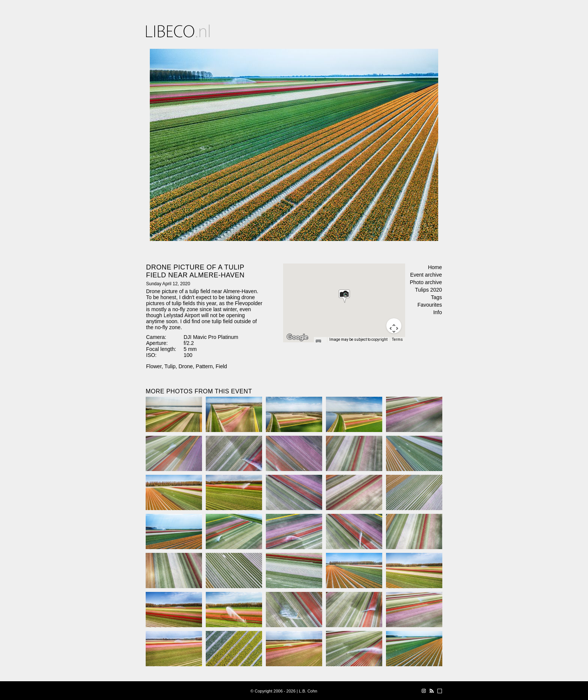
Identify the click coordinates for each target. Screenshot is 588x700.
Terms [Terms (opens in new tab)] (397, 339)
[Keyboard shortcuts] (320, 342)
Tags (436, 297)
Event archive (426, 275)
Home (435, 267)
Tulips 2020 (428, 290)
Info (438, 312)
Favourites (430, 305)
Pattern (204, 366)
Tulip (170, 366)
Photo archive (426, 282)
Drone (185, 366)
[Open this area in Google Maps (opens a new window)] (297, 337)
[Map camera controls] (394, 326)
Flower (154, 366)
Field (221, 366)
